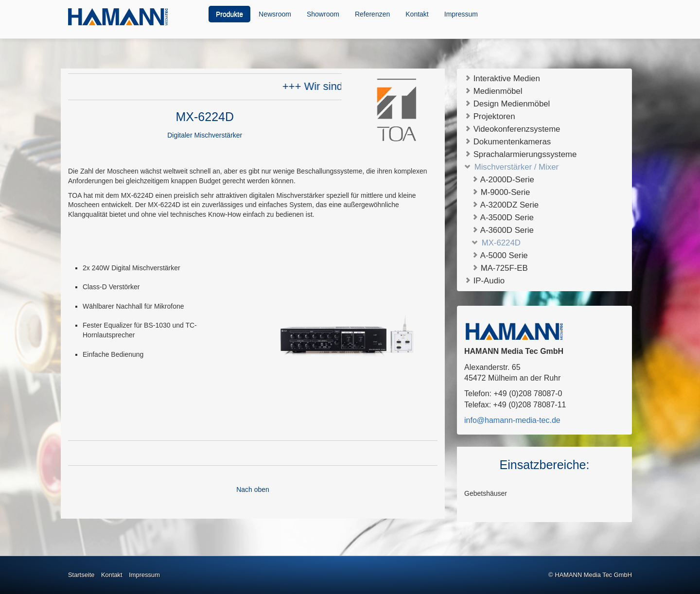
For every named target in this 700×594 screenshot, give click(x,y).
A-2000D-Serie (503, 180)
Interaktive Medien (502, 78)
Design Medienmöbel (507, 103)
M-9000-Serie (501, 192)
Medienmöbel (493, 91)
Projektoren (490, 116)
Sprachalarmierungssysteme (520, 154)
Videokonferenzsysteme (512, 129)
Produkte (229, 14)
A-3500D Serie (503, 218)
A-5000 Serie (500, 255)
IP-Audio (484, 280)
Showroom (323, 14)
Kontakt (417, 14)
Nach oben (253, 489)
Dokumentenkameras (507, 141)
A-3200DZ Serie (505, 205)
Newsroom (275, 14)
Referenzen (372, 14)
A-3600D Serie (503, 230)
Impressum (461, 14)
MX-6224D (496, 243)
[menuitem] (230, 14)
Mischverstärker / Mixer (511, 166)
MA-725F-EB (500, 268)
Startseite (81, 575)
